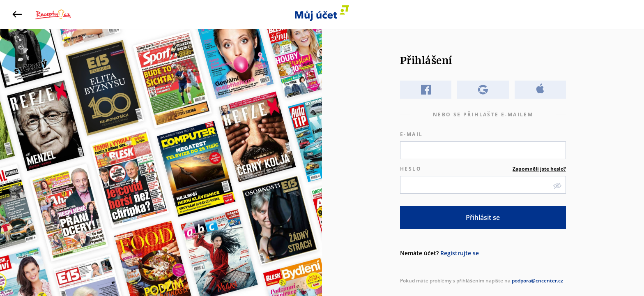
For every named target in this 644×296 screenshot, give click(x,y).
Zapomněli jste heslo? (539, 169)
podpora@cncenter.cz (537, 281)
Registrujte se (460, 253)
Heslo (483, 169)
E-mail (411, 134)
